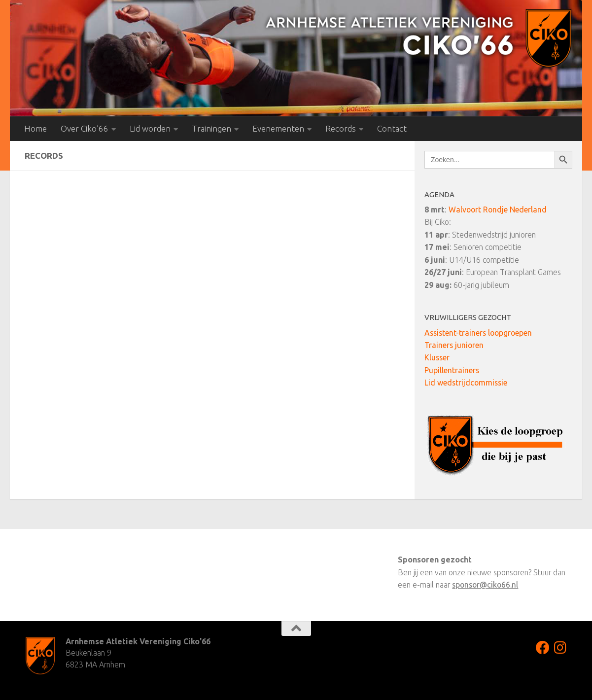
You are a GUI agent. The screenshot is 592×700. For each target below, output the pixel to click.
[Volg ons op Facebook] (543, 648)
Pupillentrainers (452, 370)
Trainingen (211, 128)
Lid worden (150, 128)
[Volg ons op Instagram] (560, 648)
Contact (392, 128)
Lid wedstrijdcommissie (466, 383)
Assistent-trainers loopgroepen (478, 333)
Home (35, 128)
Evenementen (278, 128)
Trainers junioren (454, 345)
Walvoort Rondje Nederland (498, 210)
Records (341, 128)
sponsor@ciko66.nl (485, 585)
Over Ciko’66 (85, 128)
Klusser (437, 357)
